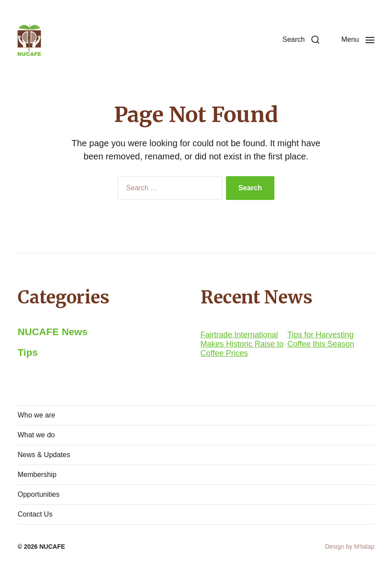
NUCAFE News (53, 332)
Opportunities (39, 494)
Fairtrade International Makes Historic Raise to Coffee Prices (242, 344)
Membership (37, 475)
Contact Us (35, 514)
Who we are (36, 415)
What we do (36, 435)
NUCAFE (52, 547)
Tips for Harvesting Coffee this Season (321, 339)
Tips (28, 353)
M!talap (364, 547)
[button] (301, 40)
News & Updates (44, 455)
